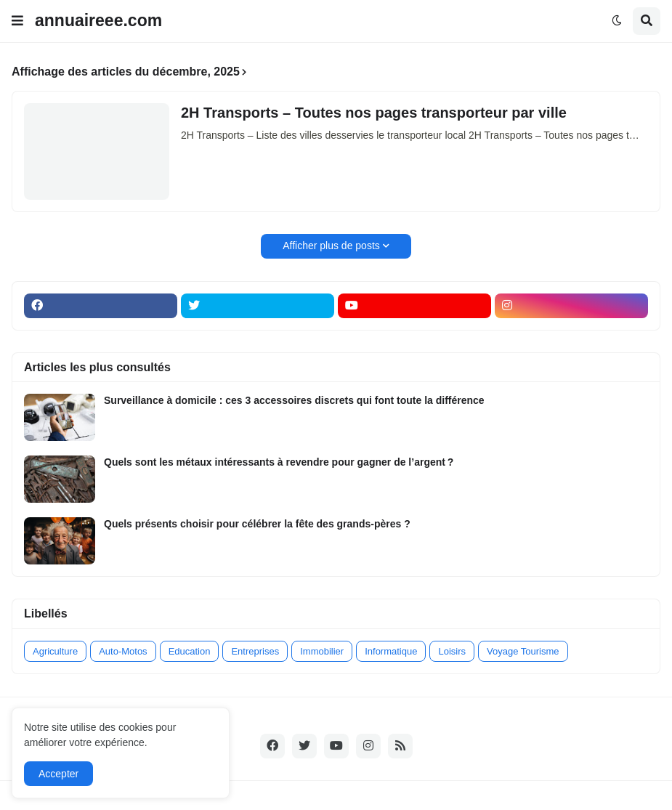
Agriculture (55, 651)
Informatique (391, 651)
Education (190, 651)
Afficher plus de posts (331, 246)
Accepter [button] (58, 774)
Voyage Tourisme (523, 651)
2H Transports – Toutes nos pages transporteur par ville (374, 113)
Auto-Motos (123, 651)
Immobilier (322, 651)
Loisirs (452, 651)
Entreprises (255, 651)
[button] (17, 21)
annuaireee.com (98, 20)
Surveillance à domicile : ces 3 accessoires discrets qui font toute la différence (294, 400)
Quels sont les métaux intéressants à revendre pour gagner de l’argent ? (279, 462)
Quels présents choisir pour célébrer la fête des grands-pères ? (257, 524)
